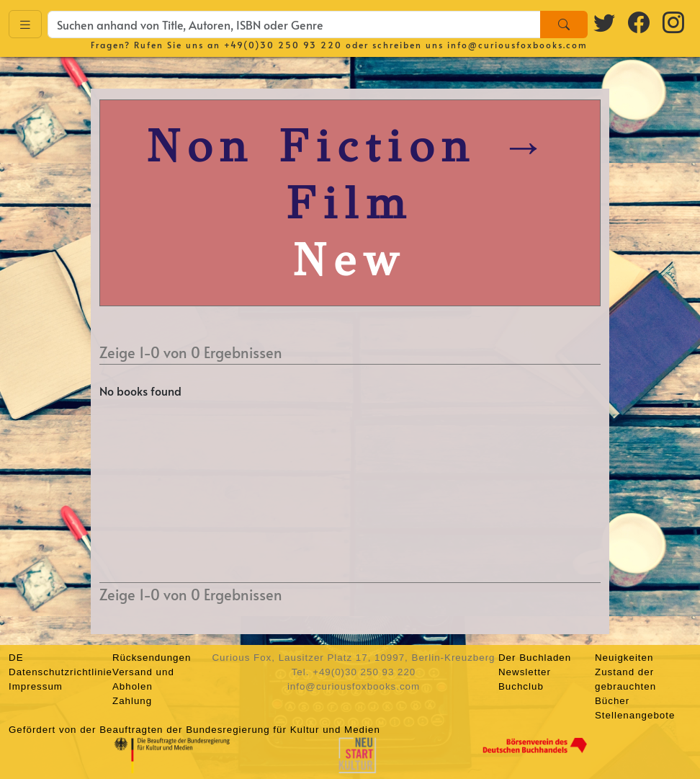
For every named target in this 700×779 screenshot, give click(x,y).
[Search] (564, 25)
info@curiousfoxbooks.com (517, 45)
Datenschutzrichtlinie (60, 672)
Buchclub (521, 686)
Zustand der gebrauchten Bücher (625, 686)
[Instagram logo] (674, 22)
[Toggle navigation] (25, 24)
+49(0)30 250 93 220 (283, 45)
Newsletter (525, 672)
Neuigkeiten (624, 658)
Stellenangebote (635, 715)
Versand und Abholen (143, 679)
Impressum (36, 686)
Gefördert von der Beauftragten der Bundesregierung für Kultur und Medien (194, 730)
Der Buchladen (535, 658)
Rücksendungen (152, 658)
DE (16, 658)
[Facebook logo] (640, 22)
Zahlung (132, 701)
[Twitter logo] (605, 22)
